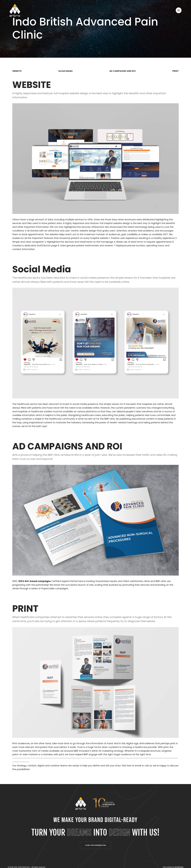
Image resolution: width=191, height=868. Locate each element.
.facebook (4, 443)
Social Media (65, 71)
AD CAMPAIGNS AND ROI (123, 71)
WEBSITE (17, 71)
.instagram (4, 422)
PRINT (176, 71)
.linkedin (4, 432)
